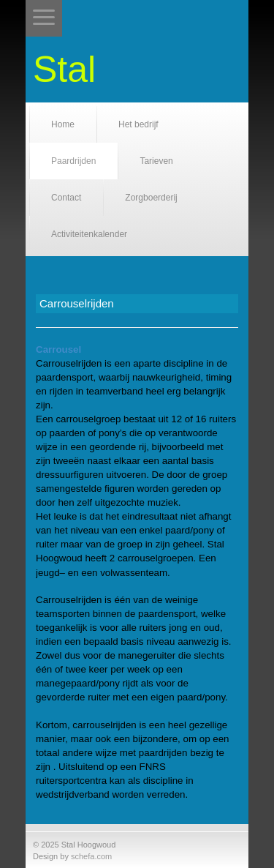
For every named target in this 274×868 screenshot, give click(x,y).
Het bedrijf (138, 124)
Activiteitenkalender (89, 234)
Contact (66, 198)
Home (63, 124)
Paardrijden (73, 161)
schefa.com (91, 856)
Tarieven (156, 161)
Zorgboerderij (151, 198)
